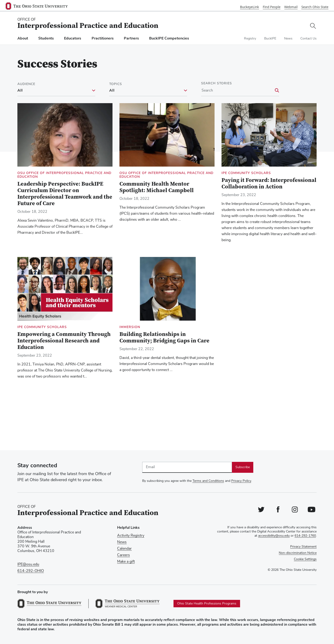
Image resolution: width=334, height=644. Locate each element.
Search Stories (217, 83)
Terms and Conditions (208, 481)
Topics (116, 84)
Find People (272, 7)
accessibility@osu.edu (274, 536)
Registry (250, 39)
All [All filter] (20, 91)
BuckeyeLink (250, 7)
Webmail (291, 7)
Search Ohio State (315, 7)
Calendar (124, 549)
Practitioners (103, 38)
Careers (124, 555)
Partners (131, 38)
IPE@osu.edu (28, 564)
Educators (73, 38)
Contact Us (308, 39)
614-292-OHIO (31, 571)
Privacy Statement (303, 547)
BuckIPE (270, 39)
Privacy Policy (241, 481)
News (288, 39)
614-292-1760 (305, 536)
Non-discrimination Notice (298, 553)
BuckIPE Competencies (169, 38)
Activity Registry (131, 536)
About (23, 38)
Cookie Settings (305, 559)
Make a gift (126, 562)
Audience (26, 84)
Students (46, 38)
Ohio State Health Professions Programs (207, 604)
